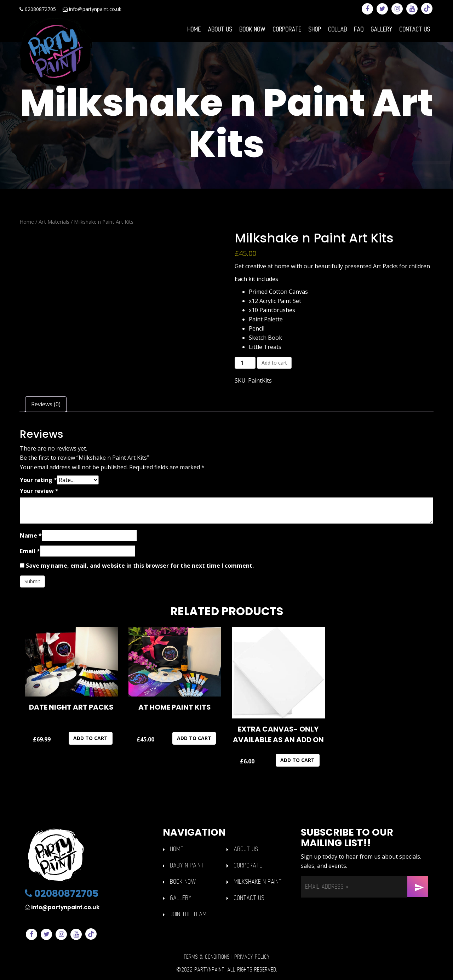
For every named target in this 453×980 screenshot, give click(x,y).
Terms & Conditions (207, 957)
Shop (315, 30)
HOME (177, 849)
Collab (337, 30)
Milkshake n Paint (258, 882)
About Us (220, 30)
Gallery (381, 30)
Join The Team (188, 914)
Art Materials (54, 222)
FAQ (359, 30)
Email (30, 551)
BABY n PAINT (187, 866)
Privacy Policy (252, 957)
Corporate (287, 30)
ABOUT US (246, 849)
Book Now (252, 30)
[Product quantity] (245, 363)
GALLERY (181, 898)
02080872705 (38, 9)
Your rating (38, 480)
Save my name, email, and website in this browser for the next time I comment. (140, 566)
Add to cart (274, 363)
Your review (39, 491)
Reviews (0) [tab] (46, 404)
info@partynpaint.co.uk (92, 9)
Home (194, 30)
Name (31, 535)
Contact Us (415, 30)
